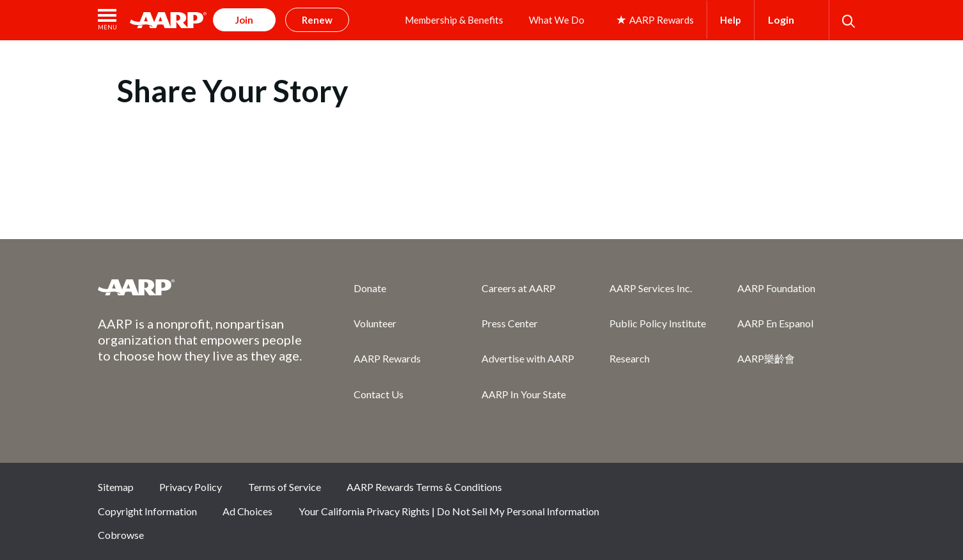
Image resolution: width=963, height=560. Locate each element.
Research (630, 358)
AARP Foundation (776, 288)
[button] (107, 20)
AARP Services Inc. (651, 288)
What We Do (557, 20)
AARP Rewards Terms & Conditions (424, 487)
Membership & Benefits (454, 20)
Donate (370, 288)
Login (781, 19)
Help (731, 20)
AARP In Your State (524, 394)
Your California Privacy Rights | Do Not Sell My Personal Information (449, 511)
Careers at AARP (519, 288)
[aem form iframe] (481, 157)
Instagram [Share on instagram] (806, 492)
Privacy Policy (191, 487)
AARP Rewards (387, 358)
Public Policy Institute (658, 323)
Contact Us (379, 394)
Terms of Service (285, 487)
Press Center (510, 323)
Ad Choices (247, 511)
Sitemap (116, 487)
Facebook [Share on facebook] (721, 492)
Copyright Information (147, 511)
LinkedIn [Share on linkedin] (849, 492)
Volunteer (375, 323)
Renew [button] (317, 20)
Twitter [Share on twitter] (763, 492)
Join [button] (244, 20)
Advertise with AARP (528, 358)
